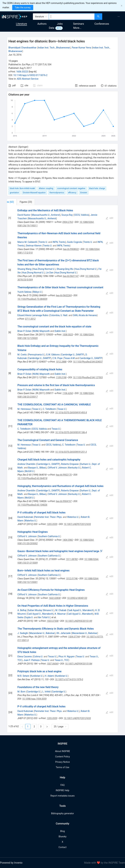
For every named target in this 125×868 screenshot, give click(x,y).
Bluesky (62, 836)
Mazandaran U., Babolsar (42, 633)
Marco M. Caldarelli (27, 242)
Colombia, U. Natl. (59, 315)
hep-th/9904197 (64, 501)
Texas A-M (69, 358)
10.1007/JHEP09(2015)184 (79, 664)
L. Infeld (46, 692)
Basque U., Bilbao (37, 468)
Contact (63, 847)
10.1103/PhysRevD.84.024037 (88, 362)
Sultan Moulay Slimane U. (41, 610)
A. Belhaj (22, 610)
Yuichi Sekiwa (24, 292)
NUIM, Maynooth (41, 331)
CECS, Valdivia (81, 215)
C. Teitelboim (49, 409)
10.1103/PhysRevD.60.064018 (32, 478)
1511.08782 (72, 559)
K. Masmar (60, 614)
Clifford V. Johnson (57, 468)
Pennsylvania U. (36, 355)
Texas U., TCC (61, 660)
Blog (62, 831)
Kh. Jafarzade (63, 633)
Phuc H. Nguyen (66, 657)
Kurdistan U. (37, 676)
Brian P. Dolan (24, 331)
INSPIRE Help (62, 790)
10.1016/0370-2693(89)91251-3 (71, 452)
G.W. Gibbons (53, 355)
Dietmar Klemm (34, 246)
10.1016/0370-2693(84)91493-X (71, 413)
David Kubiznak (25, 517)
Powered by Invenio (11, 863)
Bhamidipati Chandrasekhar (22, 48)
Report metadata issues (62, 796)
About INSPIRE (62, 751)
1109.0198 (61, 377)
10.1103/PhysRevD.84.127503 (88, 377)
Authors (42, 24)
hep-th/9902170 (64, 475)
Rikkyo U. (38, 292)
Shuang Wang (24, 269)
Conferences (102, 24)
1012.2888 (61, 362)
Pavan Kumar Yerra (81, 48)
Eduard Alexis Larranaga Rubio (33, 315)
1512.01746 (72, 579)
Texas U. (37, 409)
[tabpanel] (62, 469)
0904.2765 (68, 222)
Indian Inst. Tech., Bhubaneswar (54, 48)
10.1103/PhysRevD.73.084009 (32, 299)
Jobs (60, 24)
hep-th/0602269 (64, 295)
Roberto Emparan (70, 464)
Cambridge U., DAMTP (72, 355)
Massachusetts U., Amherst (46, 215)
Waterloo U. (73, 517)
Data (52, 28)
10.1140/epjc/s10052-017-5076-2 (30, 75)
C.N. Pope (57, 358)
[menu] (114, 17)
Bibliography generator (62, 813)
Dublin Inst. (60, 331)
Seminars (79, 24)
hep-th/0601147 (71, 276)
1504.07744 (74, 637)
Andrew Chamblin (26, 464)
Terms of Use (63, 767)
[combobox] (72, 17)
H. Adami (49, 676)
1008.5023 (68, 335)
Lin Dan (50, 273)
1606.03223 (22, 72)
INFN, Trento (59, 242)
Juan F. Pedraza (32, 660)
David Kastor (24, 215)
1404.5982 (68, 540)
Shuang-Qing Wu (65, 269)
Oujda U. (29, 617)
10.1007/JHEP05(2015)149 (78, 621)
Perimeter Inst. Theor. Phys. (48, 517)
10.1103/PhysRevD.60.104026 (32, 505)
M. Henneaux (24, 409)
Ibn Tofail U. (44, 617)
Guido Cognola (75, 242)
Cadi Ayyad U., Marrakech (81, 610)
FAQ (62, 785)
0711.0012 (30, 319)
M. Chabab (61, 610)
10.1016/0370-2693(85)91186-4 (71, 432)
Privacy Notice (62, 762)
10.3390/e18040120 (77, 598)
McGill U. (30, 471)
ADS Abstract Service (28, 79)
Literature (21, 24)
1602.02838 (55, 598)
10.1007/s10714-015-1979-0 (69, 679)
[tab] (18, 202)
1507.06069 (53, 664)
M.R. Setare (23, 676)
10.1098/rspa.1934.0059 (34, 699)
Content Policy (62, 757)
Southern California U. (49, 536)
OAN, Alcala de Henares (85, 315)
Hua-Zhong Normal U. (44, 269)
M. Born (21, 692)
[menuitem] (119, 17)
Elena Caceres (25, 657)
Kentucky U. (74, 468)
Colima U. (38, 657)
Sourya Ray (67, 215)
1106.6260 (68, 393)
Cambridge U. (34, 692)
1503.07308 (53, 621)
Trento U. (43, 242)
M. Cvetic (22, 355)
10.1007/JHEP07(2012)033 (77, 524)
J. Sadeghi (23, 633)
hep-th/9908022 (71, 249)
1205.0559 (52, 524)
